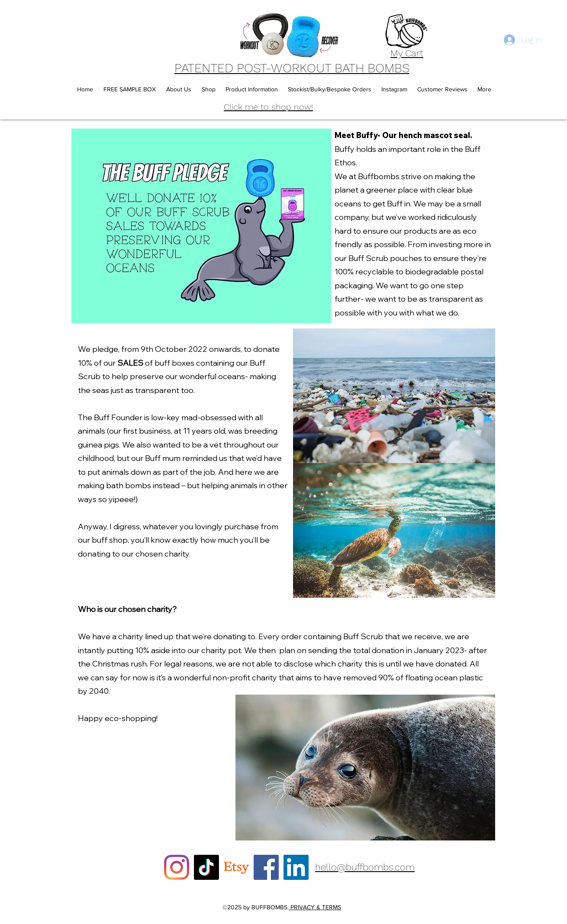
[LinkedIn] (296, 867)
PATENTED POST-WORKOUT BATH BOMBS (292, 68)
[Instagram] (177, 867)
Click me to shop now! (268, 107)
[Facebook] (266, 867)
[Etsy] (236, 867)
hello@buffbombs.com (365, 867)
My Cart (407, 53)
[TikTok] (206, 867)
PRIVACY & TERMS (315, 907)
